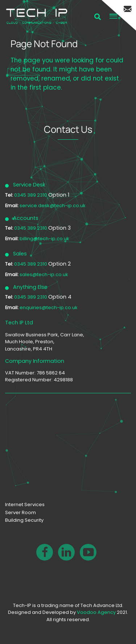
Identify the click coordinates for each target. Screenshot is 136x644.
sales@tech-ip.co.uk (44, 274)
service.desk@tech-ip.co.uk (53, 206)
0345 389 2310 (31, 195)
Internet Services (25, 504)
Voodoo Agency (96, 612)
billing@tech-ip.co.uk (44, 239)
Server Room (20, 512)
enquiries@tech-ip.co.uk (49, 307)
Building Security (24, 520)
